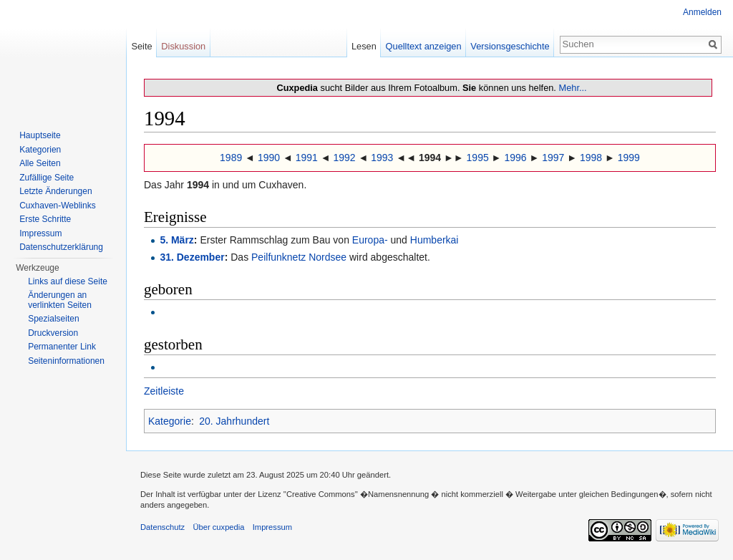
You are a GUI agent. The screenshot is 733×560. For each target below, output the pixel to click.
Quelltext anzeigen (424, 46)
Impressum (40, 233)
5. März (176, 240)
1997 (553, 158)
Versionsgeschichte (510, 46)
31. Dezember (192, 257)
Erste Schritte (45, 219)
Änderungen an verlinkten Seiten (60, 300)
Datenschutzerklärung (61, 247)
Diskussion (183, 46)
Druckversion (53, 333)
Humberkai (435, 240)
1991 (307, 158)
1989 (231, 158)
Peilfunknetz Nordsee (299, 257)
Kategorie (170, 421)
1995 (478, 158)
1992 (344, 158)
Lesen (364, 46)
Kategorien (40, 150)
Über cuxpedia (218, 527)
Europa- (370, 240)
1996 (515, 158)
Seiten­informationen (66, 361)
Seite (141, 46)
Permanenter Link (62, 347)
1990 (269, 158)
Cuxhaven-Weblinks (58, 206)
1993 (382, 158)
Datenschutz (162, 527)
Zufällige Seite (47, 178)
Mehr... (572, 88)
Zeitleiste (164, 391)
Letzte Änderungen (55, 191)
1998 (591, 158)
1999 (629, 158)
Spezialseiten (53, 319)
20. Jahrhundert (234, 421)
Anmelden (702, 12)
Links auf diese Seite (68, 281)
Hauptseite (40, 135)
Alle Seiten (40, 163)
